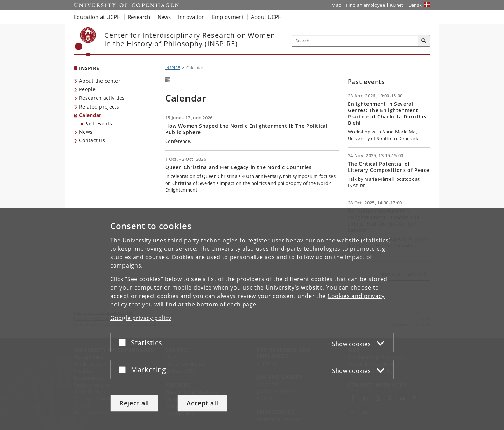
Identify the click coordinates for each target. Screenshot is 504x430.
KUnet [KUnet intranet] (397, 5)
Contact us (92, 140)
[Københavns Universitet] (86, 42)
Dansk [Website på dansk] (415, 5)
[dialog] (252, 319)
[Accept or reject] (124, 342)
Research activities (102, 98)
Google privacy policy (141, 318)
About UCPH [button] (267, 17)
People (87, 89)
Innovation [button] (192, 17)
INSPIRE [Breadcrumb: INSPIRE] (173, 67)
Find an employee (366, 5)
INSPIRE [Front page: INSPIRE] (89, 68)
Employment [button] (228, 17)
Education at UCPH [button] (97, 17)
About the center (100, 81)
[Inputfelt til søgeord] (355, 41)
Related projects (99, 107)
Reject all (134, 403)
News (86, 132)
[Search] (424, 41)
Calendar (90, 115)
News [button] (164, 17)
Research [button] (139, 17)
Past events (98, 123)
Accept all (202, 403)
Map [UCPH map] (336, 5)
